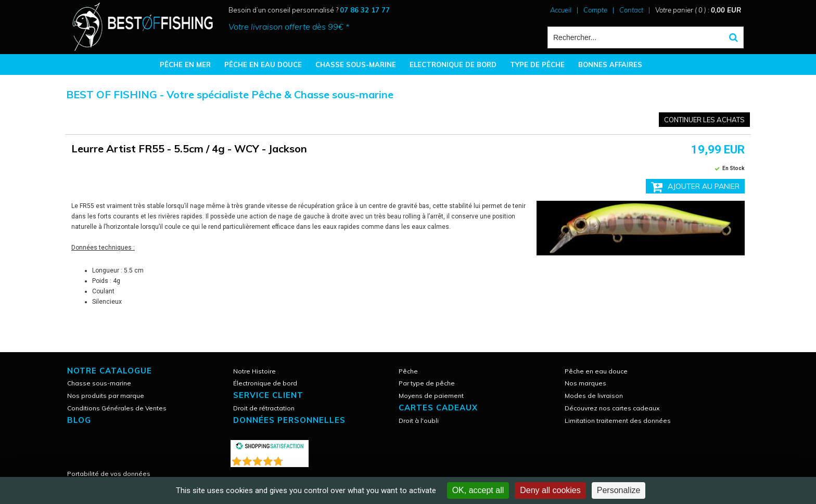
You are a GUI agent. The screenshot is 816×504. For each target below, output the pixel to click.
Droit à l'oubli (419, 421)
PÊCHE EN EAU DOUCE (263, 64)
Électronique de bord (265, 383)
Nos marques (585, 383)
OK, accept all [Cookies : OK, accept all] (478, 490)
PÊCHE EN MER (185, 64)
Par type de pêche (427, 383)
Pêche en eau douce (596, 371)
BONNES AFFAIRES (610, 64)
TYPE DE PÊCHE (537, 64)
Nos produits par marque (106, 396)
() (297, 459)
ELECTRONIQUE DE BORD (453, 64)
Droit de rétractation (264, 408)
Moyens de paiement (431, 396)
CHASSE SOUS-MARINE (356, 64)
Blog (79, 420)
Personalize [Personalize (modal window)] (619, 490)
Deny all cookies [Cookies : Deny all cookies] (550, 490)
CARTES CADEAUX (438, 408)
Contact (631, 10)
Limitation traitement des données (618, 421)
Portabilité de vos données (109, 474)
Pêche (408, 371)
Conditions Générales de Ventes (117, 408)
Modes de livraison (594, 396)
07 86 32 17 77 (365, 10)
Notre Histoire (254, 371)
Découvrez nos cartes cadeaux (612, 408)
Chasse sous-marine (99, 383)
